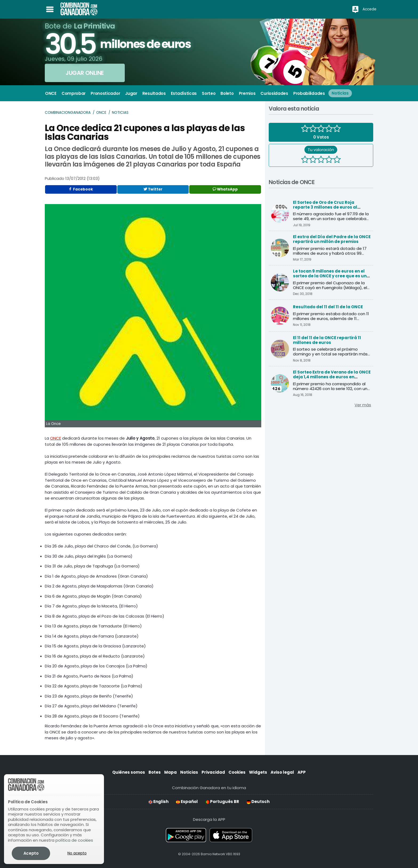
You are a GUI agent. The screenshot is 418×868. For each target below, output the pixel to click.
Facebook (81, 189)
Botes (155, 772)
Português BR (222, 802)
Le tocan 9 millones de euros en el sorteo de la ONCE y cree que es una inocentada (331, 276)
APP (302, 772)
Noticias (120, 113)
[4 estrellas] (329, 160)
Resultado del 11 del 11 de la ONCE (328, 307)
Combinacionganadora (68, 113)
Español (187, 802)
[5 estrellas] (337, 160)
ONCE (101, 113)
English (158, 802)
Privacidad (213, 772)
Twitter (153, 189)
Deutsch (258, 802)
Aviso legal (282, 772)
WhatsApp (225, 189)
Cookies (237, 772)
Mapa (170, 772)
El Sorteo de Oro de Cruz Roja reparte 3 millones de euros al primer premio (325, 207)
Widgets (258, 772)
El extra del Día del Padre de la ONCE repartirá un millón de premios (332, 239)
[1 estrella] (305, 160)
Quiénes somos (129, 772)
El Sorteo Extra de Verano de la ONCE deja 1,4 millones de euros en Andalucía (332, 377)
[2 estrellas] (313, 160)
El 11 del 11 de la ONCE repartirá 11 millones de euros (327, 340)
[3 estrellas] (321, 160)
